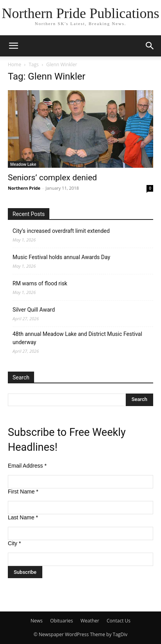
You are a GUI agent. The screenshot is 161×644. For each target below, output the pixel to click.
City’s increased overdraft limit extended (61, 231)
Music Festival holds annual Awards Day (61, 257)
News (37, 621)
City (14, 543)
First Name (23, 492)
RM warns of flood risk (40, 283)
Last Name (23, 517)
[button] (13, 46)
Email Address (27, 466)
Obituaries (62, 621)
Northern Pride (24, 188)
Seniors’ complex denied (52, 178)
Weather (90, 621)
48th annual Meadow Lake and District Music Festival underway (77, 338)
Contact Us (118, 621)
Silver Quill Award (34, 310)
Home (14, 64)
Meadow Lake (23, 164)
